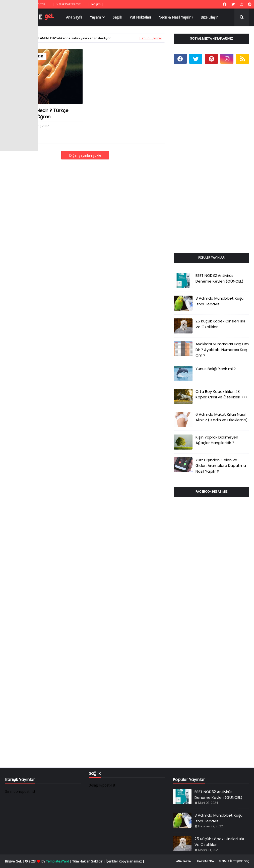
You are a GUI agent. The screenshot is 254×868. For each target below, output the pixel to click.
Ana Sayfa (183, 861)
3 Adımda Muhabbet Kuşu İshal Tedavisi (219, 301)
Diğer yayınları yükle (85, 155)
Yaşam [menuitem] (95, 17)
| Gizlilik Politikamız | (68, 4)
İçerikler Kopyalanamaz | (125, 861)
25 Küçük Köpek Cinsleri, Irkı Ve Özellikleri (220, 324)
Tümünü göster (151, 38)
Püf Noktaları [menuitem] (140, 17)
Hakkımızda (205, 861)
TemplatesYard (57, 861)
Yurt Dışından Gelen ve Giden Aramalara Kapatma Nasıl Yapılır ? (221, 466)
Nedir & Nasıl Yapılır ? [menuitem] (176, 17)
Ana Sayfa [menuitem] (74, 17)
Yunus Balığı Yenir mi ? (216, 369)
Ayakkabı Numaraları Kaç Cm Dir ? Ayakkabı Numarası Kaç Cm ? (222, 350)
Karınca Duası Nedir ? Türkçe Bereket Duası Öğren (37, 114)
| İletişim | (96, 4)
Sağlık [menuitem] (117, 17)
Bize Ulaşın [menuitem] (209, 17)
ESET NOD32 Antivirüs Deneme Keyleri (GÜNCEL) (219, 278)
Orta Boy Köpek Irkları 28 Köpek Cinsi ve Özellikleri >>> (221, 394)
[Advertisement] (211, 164)
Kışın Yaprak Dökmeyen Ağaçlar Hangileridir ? (217, 440)
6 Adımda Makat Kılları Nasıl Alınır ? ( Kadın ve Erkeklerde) (222, 417)
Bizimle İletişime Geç (234, 861)
